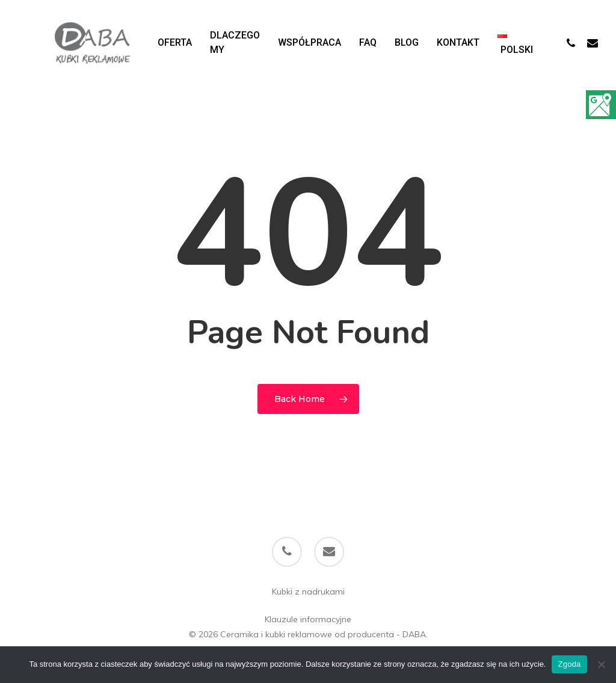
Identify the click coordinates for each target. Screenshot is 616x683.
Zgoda (569, 664)
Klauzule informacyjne (308, 619)
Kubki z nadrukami (308, 592)
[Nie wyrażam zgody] (601, 664)
